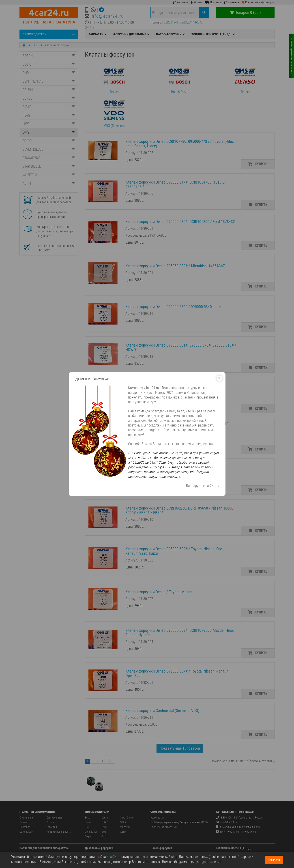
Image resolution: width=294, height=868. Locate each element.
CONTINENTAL (49, 81)
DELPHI (49, 90)
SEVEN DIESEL (49, 149)
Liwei (104, 827)
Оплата (24, 822)
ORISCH (49, 141)
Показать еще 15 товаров (180, 748)
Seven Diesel (127, 818)
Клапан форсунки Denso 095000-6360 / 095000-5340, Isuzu (174, 307)
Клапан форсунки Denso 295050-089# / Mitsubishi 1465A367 (175, 266)
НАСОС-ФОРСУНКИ (170, 34)
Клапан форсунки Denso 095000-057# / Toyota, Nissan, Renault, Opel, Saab (177, 673)
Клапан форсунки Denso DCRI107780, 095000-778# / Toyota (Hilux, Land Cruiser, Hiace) (180, 144)
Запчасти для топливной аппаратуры (44, 848)
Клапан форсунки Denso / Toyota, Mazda (159, 592)
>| (112, 761)
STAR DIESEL (49, 166)
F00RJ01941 (170, 22)
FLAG (49, 115)
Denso (245, 79)
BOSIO (49, 64)
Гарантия (52, 827)
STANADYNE (49, 158)
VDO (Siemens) (114, 113)
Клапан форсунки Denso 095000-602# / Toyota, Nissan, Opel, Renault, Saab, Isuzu (175, 551)
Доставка (25, 827)
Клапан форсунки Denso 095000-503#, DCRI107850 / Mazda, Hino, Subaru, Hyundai (180, 633)
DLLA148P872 (193, 22)
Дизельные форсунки (99, 848)
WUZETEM (49, 175)
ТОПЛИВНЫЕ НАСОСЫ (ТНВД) (213, 34)
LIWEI (49, 124)
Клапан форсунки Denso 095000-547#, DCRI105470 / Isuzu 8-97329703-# (175, 184)
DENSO (49, 98)
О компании (26, 818)
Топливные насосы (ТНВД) (234, 848)
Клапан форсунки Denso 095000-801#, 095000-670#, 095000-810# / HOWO (181, 347)
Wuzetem (125, 827)
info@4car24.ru (107, 16)
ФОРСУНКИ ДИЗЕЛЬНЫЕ (131, 34)
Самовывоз (26, 832)
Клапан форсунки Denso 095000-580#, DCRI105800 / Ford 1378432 (180, 222)
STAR (123, 822)
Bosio (88, 822)
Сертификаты (54, 818)
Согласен (274, 860)
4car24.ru (114, 857)
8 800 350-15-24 (230, 818)
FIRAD (49, 107)
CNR (49, 73)
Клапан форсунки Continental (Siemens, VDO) (162, 710)
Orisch (105, 836)
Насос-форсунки (161, 848)
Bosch (114, 79)
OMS (35, 45)
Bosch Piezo (180, 79)
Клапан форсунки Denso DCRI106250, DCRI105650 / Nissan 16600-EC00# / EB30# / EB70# (180, 510)
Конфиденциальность (59, 832)
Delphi (88, 836)
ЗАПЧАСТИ (98, 34)
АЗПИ (49, 183)
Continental (91, 832)
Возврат (51, 822)
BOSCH (49, 56)
